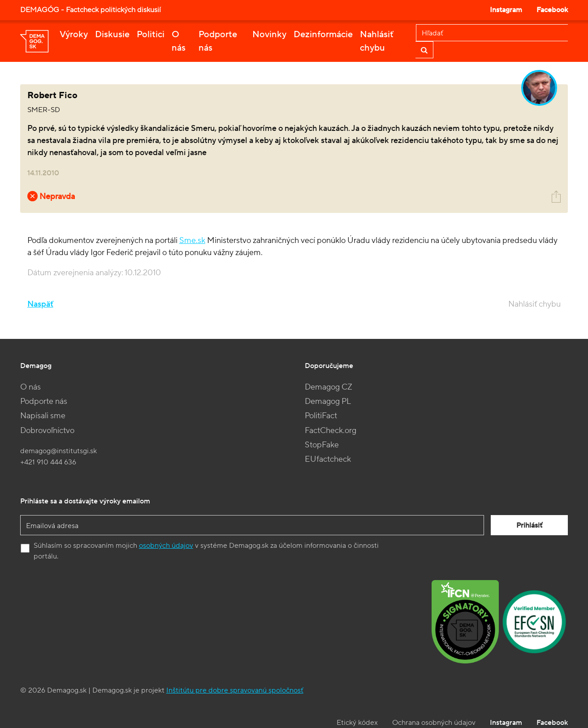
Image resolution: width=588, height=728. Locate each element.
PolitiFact (321, 416)
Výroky (74, 35)
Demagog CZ (329, 387)
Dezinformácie (323, 35)
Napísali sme (43, 416)
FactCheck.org (331, 431)
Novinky (269, 35)
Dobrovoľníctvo (47, 431)
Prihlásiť (529, 525)
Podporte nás (218, 41)
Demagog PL (328, 401)
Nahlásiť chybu (377, 41)
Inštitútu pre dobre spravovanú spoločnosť (235, 690)
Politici (151, 35)
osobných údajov (166, 546)
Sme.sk (192, 240)
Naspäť (40, 304)
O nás (179, 41)
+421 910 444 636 (48, 462)
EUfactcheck (328, 459)
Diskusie (112, 35)
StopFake (322, 445)
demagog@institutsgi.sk (58, 451)
